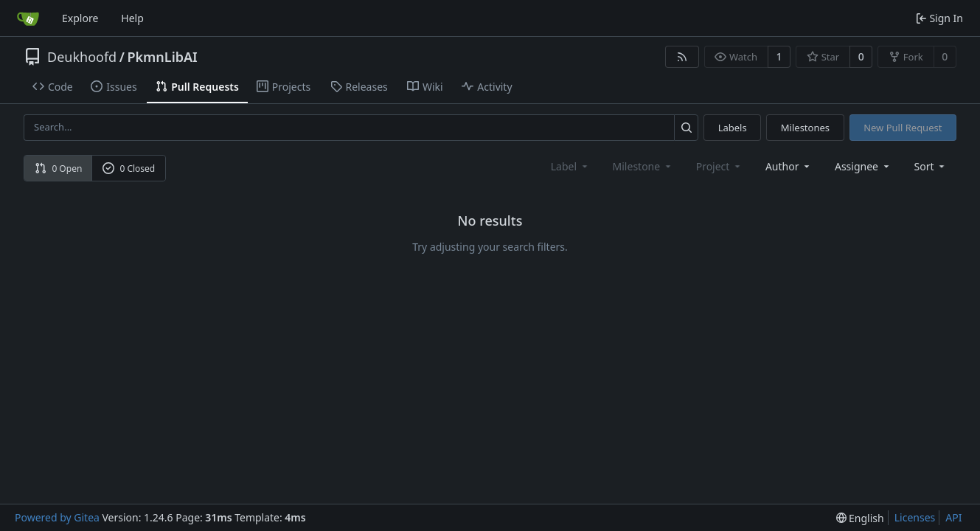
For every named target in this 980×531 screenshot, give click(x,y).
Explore (80, 18)
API (953, 517)
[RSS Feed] (682, 57)
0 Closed (129, 169)
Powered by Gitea (57, 517)
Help (132, 18)
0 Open (59, 169)
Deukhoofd (82, 57)
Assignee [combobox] (863, 166)
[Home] (28, 18)
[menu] (931, 166)
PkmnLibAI (162, 57)
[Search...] (686, 127)
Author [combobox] (789, 166)
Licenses (915, 517)
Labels (733, 128)
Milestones (805, 128)
